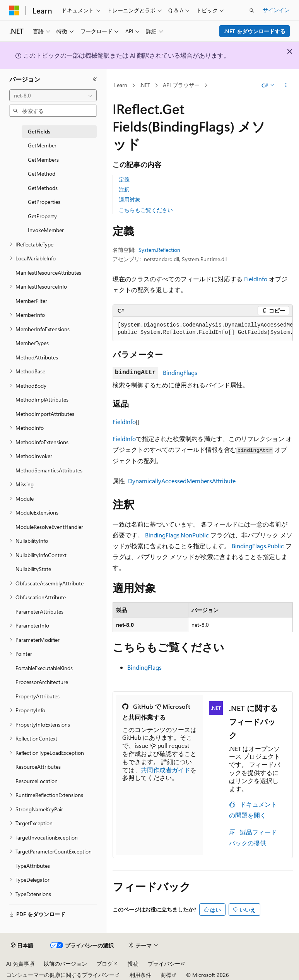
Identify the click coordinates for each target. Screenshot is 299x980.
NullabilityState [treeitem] (33, 569)
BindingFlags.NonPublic (177, 535)
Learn (121, 85)
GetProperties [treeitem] (44, 202)
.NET (145, 85)
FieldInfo (256, 279)
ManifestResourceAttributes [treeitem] (48, 273)
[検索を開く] (252, 10)
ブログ (104, 964)
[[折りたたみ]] (95, 79)
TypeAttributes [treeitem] (33, 866)
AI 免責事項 (20, 964)
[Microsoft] (14, 10)
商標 (166, 975)
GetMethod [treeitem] (42, 174)
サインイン (276, 10)
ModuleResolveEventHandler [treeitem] (49, 527)
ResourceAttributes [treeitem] (38, 767)
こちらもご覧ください (146, 210)
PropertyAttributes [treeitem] (38, 696)
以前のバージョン (65, 964)
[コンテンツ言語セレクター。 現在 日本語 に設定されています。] (22, 946)
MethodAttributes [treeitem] (37, 357)
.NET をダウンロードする (255, 31)
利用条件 (140, 975)
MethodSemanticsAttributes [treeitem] (49, 470)
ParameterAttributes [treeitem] (39, 611)
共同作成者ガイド (166, 770)
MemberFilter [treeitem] (31, 301)
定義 (124, 179)
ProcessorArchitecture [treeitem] (42, 682)
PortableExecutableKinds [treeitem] (44, 668)
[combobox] (53, 96)
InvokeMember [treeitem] (46, 230)
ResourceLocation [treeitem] (37, 781)
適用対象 (130, 199)
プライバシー (164, 964)
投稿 (133, 964)
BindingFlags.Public (258, 546)
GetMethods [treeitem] (43, 188)
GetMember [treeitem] (42, 145)
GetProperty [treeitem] (42, 216)
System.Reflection (159, 250)
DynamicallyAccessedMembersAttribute (182, 481)
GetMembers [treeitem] (43, 160)
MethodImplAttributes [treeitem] (42, 399)
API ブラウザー (181, 85)
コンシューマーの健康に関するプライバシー (60, 975)
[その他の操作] (286, 86)
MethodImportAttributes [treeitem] (45, 414)
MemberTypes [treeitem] (32, 343)
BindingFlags (180, 372)
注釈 (124, 189)
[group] (203, 329)
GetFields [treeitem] (39, 131)
